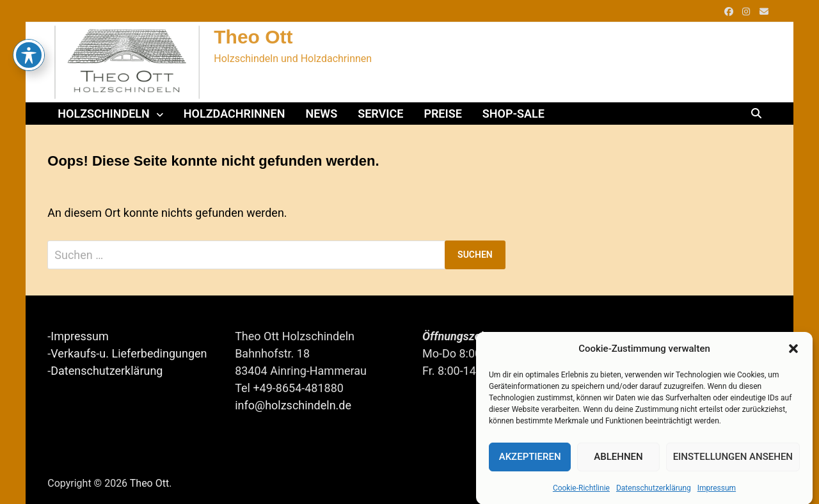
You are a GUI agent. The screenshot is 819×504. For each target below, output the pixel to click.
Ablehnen (618, 459)
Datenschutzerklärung (654, 489)
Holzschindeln (104, 114)
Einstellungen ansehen (733, 459)
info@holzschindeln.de (293, 405)
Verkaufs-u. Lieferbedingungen (129, 353)
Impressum (717, 489)
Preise (442, 114)
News (321, 114)
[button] (793, 350)
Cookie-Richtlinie (581, 489)
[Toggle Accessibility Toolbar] (29, 29)
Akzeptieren (530, 459)
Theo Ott (253, 37)
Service (380, 114)
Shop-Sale (513, 114)
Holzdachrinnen (235, 114)
